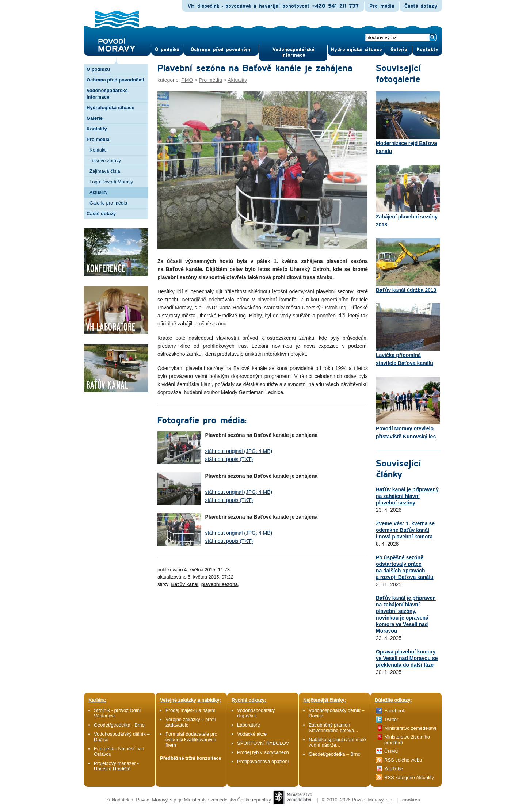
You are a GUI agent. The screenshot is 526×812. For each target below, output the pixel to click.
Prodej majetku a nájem (190, 710)
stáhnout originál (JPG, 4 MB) (239, 451)
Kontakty (97, 129)
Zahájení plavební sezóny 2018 (408, 196)
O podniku (98, 69)
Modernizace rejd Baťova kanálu (408, 123)
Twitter (391, 719)
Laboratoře (249, 725)
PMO (187, 80)
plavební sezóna (220, 584)
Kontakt (98, 150)
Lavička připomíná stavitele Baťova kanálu (408, 335)
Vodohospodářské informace (293, 52)
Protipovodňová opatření (263, 761)
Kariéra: (97, 700)
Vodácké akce (252, 734)
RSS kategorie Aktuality (409, 777)
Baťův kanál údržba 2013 (408, 266)
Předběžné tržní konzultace (191, 758)
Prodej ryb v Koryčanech (263, 752)
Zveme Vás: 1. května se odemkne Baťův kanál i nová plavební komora (405, 530)
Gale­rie (399, 50)
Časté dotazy (421, 6)
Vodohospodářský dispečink (256, 713)
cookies (411, 800)
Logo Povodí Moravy (111, 182)
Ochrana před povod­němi (221, 50)
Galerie (95, 118)
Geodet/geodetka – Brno (335, 754)
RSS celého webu (403, 760)
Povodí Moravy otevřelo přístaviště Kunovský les (408, 408)
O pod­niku (167, 50)
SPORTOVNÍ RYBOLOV (263, 743)
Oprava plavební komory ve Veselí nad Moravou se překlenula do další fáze (407, 658)
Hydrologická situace (356, 50)
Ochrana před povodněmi (115, 80)
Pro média (382, 6)
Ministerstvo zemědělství (410, 728)
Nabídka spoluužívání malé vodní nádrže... (337, 742)
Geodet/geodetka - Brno (119, 725)
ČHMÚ (391, 751)
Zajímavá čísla (105, 171)
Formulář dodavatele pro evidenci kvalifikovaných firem (191, 739)
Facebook (395, 711)
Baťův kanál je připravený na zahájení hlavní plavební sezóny (407, 496)
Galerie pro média (108, 203)
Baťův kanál (185, 584)
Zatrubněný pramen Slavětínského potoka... (333, 728)
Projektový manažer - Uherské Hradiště (116, 766)
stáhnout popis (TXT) (229, 459)
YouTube (394, 769)
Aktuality (98, 192)
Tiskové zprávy (105, 161)
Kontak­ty (427, 50)
